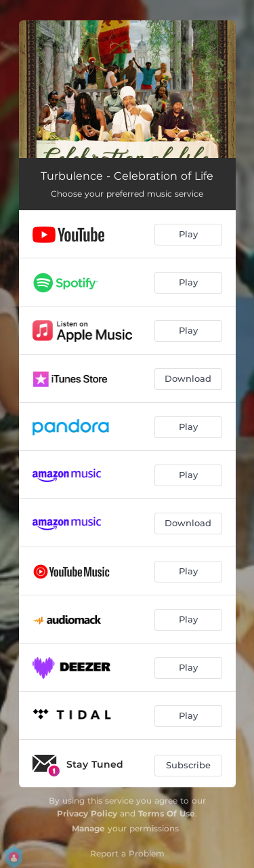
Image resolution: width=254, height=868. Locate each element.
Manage (88, 828)
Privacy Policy (87, 813)
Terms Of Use (167, 813)
